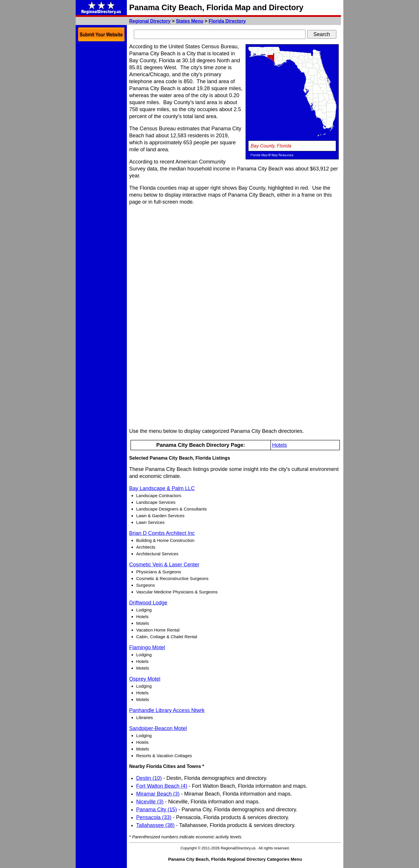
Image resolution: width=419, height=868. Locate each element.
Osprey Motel (145, 679)
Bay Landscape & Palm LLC (162, 488)
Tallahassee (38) (155, 825)
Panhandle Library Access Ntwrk (167, 710)
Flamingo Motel (147, 648)
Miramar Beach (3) (158, 794)
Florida (227, 21)
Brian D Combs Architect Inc (162, 533)
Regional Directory (150, 21)
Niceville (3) (150, 802)
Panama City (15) (157, 810)
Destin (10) (149, 778)
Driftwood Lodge (148, 603)
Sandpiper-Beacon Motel (158, 728)
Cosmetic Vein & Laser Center (164, 565)
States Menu (190, 21)
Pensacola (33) (154, 817)
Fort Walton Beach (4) (162, 786)
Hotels (279, 445)
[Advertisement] (101, 131)
